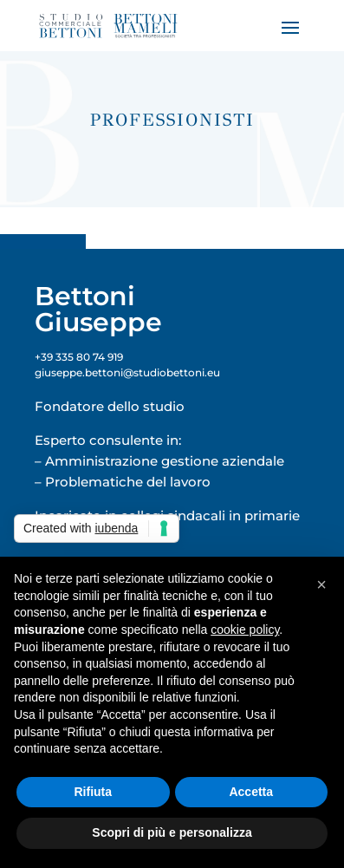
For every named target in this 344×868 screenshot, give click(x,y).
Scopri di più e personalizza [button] (172, 832)
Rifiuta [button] (93, 792)
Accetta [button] (251, 792)
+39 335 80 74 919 (79, 357)
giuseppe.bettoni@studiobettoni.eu (127, 372)
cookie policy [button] (245, 630)
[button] (321, 584)
